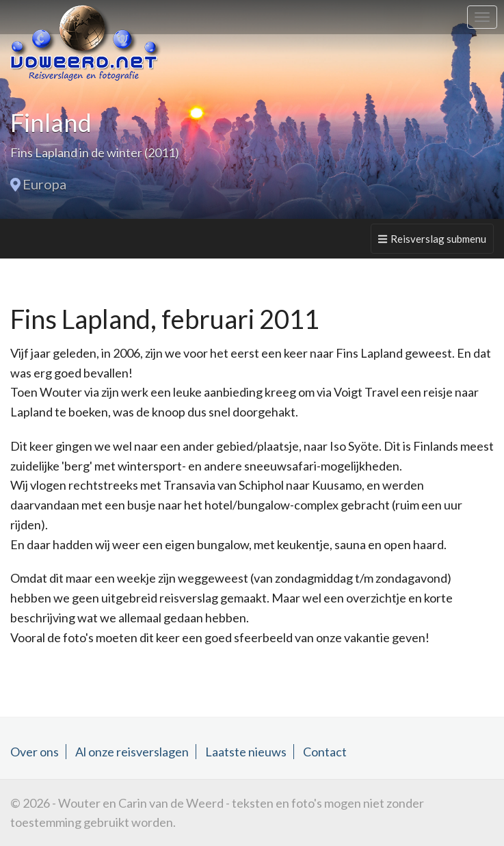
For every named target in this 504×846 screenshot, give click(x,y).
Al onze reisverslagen (132, 752)
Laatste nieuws (246, 752)
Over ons (35, 752)
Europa (44, 184)
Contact (325, 752)
